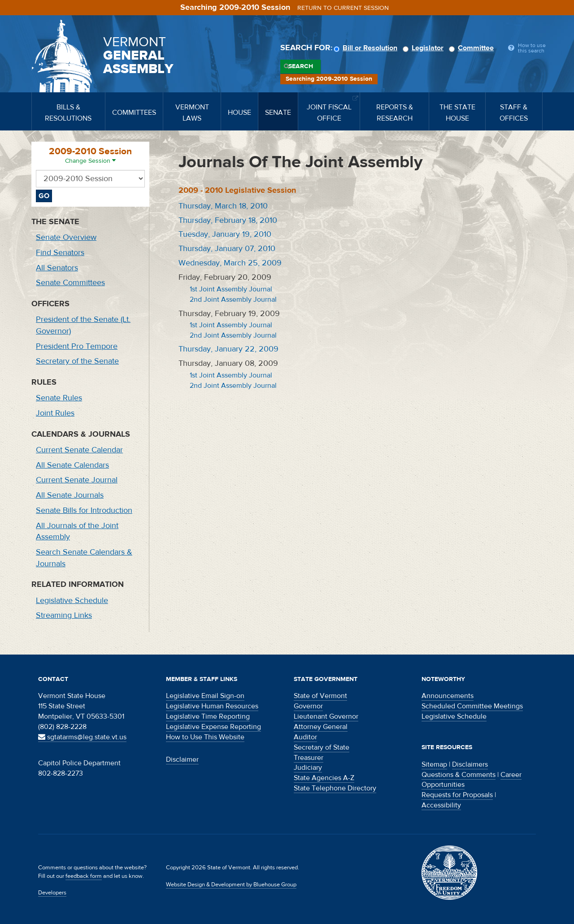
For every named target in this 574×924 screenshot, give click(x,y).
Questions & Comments (459, 775)
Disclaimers (470, 764)
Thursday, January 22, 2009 (228, 349)
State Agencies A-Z (324, 778)
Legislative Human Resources (212, 706)
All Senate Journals (70, 495)
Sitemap (434, 764)
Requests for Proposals (457, 795)
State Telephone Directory (335, 788)
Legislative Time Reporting (208, 716)
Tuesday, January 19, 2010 (225, 234)
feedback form (84, 876)
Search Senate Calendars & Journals (84, 558)
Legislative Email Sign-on (205, 696)
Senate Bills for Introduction (84, 510)
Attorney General (321, 727)
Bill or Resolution (367, 48)
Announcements (448, 696)
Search (301, 66)
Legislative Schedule (72, 601)
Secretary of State (322, 747)
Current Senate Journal (77, 480)
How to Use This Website (205, 737)
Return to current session (343, 8)
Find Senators (60, 253)
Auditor (305, 737)
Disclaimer (182, 759)
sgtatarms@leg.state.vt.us (82, 737)
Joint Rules (55, 413)
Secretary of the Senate (77, 361)
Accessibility (441, 805)
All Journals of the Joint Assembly (77, 531)
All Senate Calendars (72, 465)
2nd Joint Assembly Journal (233, 299)
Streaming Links (64, 615)
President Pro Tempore (77, 346)
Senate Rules (59, 398)
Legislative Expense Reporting (213, 727)
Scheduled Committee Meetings (472, 706)
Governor (308, 706)
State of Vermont (320, 696)
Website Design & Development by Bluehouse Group (231, 885)
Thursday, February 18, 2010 (228, 220)
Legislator (424, 48)
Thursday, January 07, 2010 (227, 249)
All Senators (57, 268)
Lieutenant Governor (326, 716)
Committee (473, 48)
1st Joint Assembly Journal (231, 289)
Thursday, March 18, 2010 (223, 206)
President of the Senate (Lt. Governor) (83, 325)
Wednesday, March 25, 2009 (230, 263)
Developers (52, 893)
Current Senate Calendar (79, 450)
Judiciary (308, 768)
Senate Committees (70, 283)
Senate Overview (66, 237)
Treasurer (309, 758)
